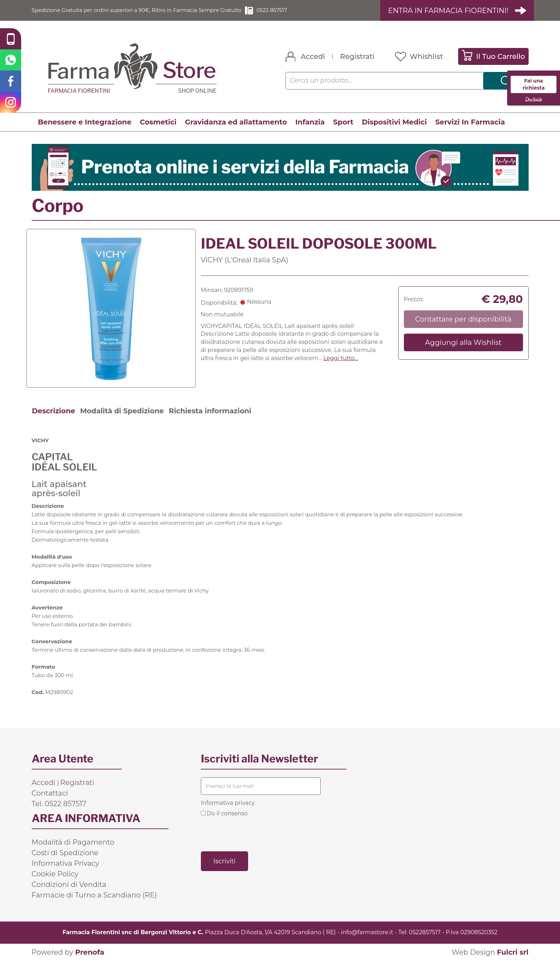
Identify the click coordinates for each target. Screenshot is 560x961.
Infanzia (310, 122)
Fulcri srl (513, 952)
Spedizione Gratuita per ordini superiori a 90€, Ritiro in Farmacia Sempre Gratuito (146, 10)
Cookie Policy (55, 874)
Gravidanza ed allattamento (236, 122)
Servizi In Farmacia (470, 122)
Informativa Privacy (66, 863)
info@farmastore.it (367, 932)
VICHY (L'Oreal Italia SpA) (245, 260)
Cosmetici (158, 122)
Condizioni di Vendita (69, 884)
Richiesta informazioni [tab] (210, 411)
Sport (343, 122)
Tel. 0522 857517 (59, 804)
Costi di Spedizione (65, 853)
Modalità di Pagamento (73, 842)
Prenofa (90, 952)
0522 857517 (292, 10)
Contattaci (50, 793)
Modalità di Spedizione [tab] (122, 411)
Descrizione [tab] (54, 411)
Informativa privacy (228, 803)
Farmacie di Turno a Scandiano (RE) (94, 895)
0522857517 (425, 932)
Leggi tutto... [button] (341, 358)
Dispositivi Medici (394, 122)
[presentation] (254, 834)
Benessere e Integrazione (85, 122)
